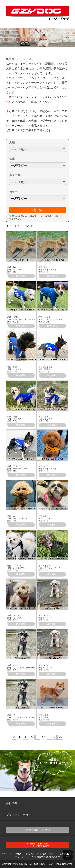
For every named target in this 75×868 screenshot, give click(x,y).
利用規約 (39, 857)
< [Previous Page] (14, 737)
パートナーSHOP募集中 (37, 845)
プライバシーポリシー (20, 815)
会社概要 (12, 803)
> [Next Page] (55, 737)
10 (44, 737)
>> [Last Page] (60, 737)
